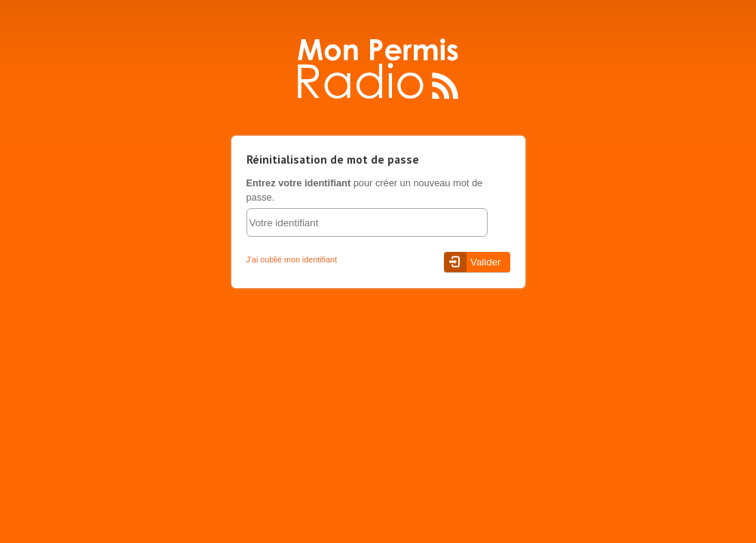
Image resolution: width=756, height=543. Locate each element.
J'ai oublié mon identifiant (292, 259)
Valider (486, 262)
